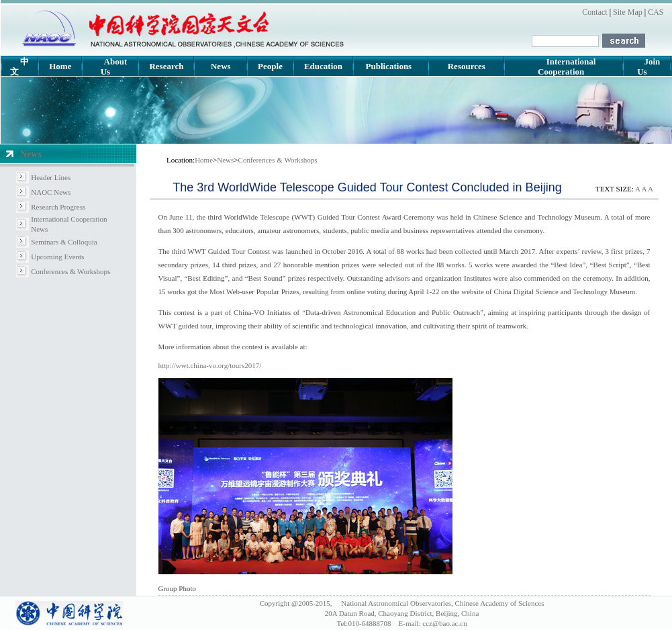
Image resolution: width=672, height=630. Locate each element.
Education (323, 66)
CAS (655, 12)
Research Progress (58, 207)
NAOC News (51, 192)
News (221, 66)
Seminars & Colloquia (64, 242)
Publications (389, 66)
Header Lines (51, 177)
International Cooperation (567, 66)
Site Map (628, 12)
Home (60, 66)
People (270, 66)
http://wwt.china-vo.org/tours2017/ (210, 365)
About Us (114, 66)
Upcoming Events (57, 257)
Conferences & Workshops (70, 271)
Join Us (649, 66)
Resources (467, 66)
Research (166, 66)
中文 (19, 66)
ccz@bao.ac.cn (444, 623)
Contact (594, 12)
